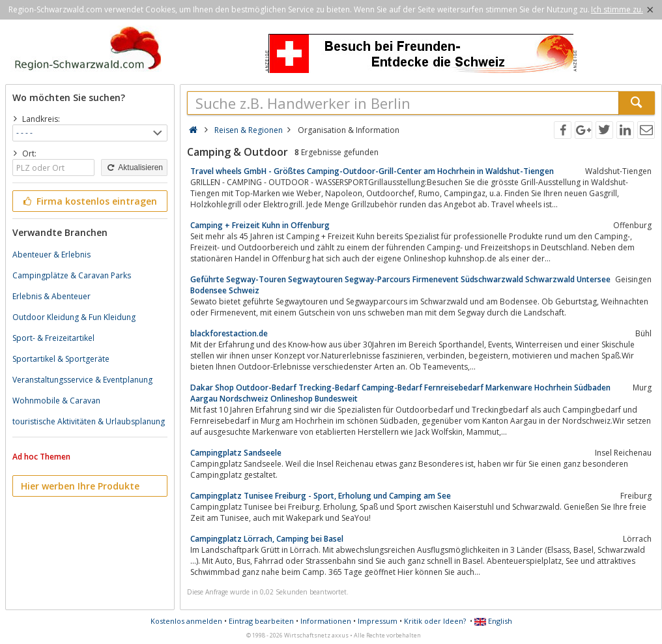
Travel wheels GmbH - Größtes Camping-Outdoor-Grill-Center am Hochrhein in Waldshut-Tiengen (372, 171)
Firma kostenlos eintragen (89, 201)
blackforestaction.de (229, 333)
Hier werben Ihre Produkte (80, 486)
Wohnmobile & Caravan (56, 401)
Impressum (378, 621)
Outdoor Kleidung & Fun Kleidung (74, 317)
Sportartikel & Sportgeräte (61, 359)
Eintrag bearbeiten (261, 621)
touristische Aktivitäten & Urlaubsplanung (89, 421)
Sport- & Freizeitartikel (53, 338)
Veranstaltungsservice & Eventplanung (82, 380)
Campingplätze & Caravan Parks (72, 275)
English (493, 621)
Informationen (326, 621)
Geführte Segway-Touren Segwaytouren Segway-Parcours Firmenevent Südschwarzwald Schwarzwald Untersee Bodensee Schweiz (400, 285)
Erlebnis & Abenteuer (51, 296)
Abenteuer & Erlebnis (51, 255)
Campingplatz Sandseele (236, 453)
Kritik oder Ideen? (435, 621)
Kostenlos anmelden (186, 621)
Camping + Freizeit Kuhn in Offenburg (260, 225)
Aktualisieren (134, 168)
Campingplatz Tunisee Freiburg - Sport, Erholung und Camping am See (321, 496)
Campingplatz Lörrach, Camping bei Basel (267, 539)
